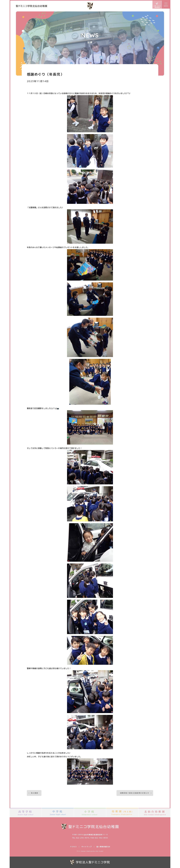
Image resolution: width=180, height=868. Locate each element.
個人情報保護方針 (103, 847)
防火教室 (34, 793)
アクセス (73, 847)
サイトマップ (87, 847)
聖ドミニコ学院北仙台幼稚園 (31, 6)
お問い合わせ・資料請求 (157, 5)
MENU (166, 5)
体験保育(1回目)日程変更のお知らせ (134, 793)
